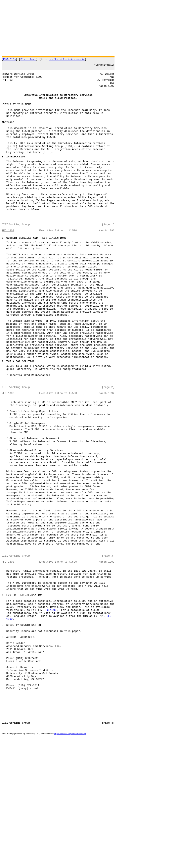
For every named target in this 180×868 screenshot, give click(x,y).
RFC (109, 727)
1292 (9, 731)
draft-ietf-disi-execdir (67, 60)
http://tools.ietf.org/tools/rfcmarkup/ (70, 867)
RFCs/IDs (9, 60)
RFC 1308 (8, 265)
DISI (5, 856)
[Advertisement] (90, 28)
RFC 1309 (50, 720)
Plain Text (28, 60)
